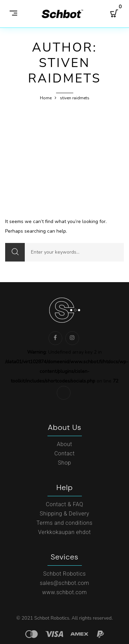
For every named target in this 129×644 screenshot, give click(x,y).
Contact (64, 453)
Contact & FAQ (64, 504)
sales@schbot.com (65, 583)
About (64, 444)
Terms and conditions (64, 523)
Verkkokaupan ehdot (64, 532)
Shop (64, 463)
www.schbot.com (64, 592)
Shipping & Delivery (64, 514)
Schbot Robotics (65, 574)
